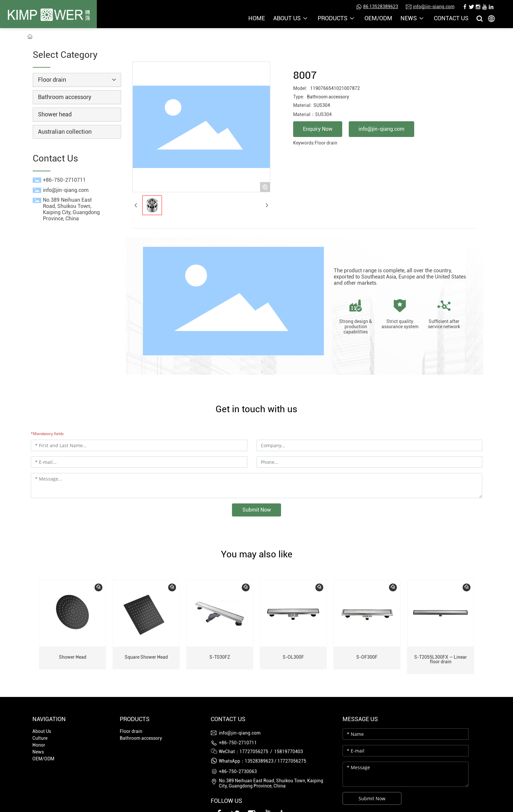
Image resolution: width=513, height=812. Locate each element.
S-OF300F (367, 657)
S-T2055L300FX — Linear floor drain (441, 659)
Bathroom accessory (328, 97)
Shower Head (73, 657)
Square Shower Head (146, 657)
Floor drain (326, 143)
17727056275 (292, 761)
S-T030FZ (220, 657)
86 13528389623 (381, 7)
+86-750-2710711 (64, 180)
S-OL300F (293, 657)
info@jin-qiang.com (434, 7)
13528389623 (259, 761)
